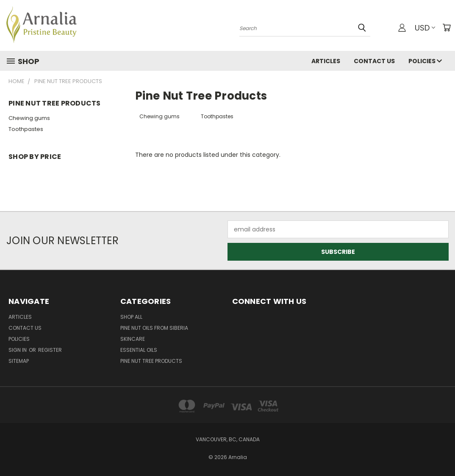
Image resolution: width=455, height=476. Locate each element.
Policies (425, 61)
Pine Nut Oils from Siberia (154, 328)
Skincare (133, 339)
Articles (326, 61)
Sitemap (19, 361)
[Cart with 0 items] (447, 28)
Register (50, 350)
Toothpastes (26, 129)
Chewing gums (29, 118)
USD (425, 28)
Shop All (131, 317)
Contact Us (374, 61)
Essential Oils (139, 350)
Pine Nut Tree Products (151, 361)
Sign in (18, 350)
